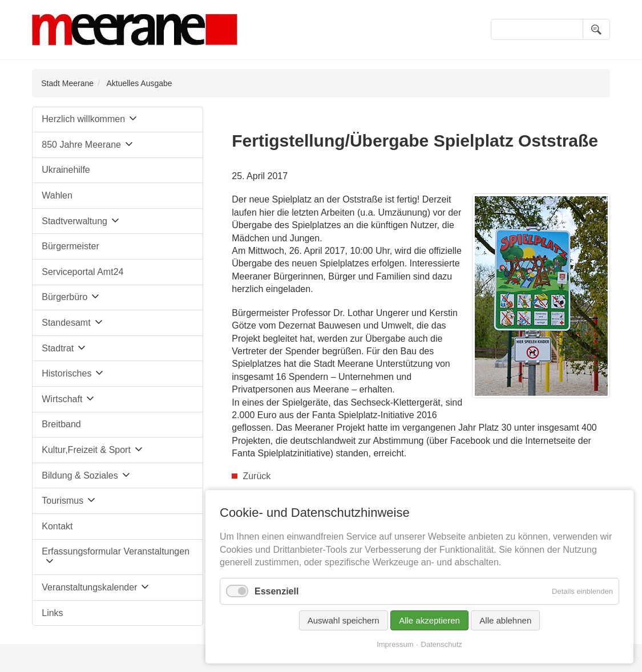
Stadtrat (58, 348)
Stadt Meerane (67, 83)
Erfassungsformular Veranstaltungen (116, 551)
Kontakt (57, 526)
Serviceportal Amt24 (82, 272)
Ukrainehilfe (66, 170)
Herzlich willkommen (83, 119)
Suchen (596, 29)
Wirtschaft (62, 399)
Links (52, 613)
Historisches (66, 373)
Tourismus (62, 501)
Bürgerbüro (64, 297)
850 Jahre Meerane (81, 145)
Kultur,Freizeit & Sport (86, 450)
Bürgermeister (70, 246)
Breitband (61, 424)
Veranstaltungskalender (89, 587)
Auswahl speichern (344, 620)
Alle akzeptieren (429, 620)
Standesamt (66, 323)
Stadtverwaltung (74, 221)
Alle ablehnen (505, 620)
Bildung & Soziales (80, 475)
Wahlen (57, 195)
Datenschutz (442, 644)
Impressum (395, 644)
